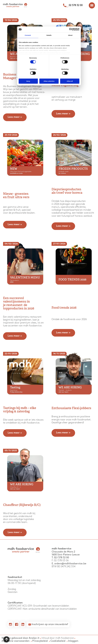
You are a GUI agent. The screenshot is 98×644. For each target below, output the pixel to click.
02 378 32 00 (76, 5)
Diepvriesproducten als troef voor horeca (67, 191)
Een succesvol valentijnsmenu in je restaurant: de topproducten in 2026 (19, 304)
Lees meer (15, 117)
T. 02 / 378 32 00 (60, 558)
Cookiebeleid (58, 641)
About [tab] (70, 35)
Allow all (70, 81)
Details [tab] (49, 35)
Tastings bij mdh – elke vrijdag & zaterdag (20, 410)
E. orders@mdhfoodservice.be (69, 564)
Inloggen (73, 641)
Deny (28, 81)
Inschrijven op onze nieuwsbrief (50, 624)
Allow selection (49, 81)
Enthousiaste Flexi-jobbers (71, 408)
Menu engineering (65, 85)
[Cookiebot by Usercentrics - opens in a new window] (71, 29)
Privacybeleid (40, 641)
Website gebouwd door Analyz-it (21, 638)
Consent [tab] (28, 35)
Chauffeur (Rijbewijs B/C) (22, 505)
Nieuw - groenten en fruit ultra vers (16, 196)
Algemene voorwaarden (16, 641)
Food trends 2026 (64, 308)
